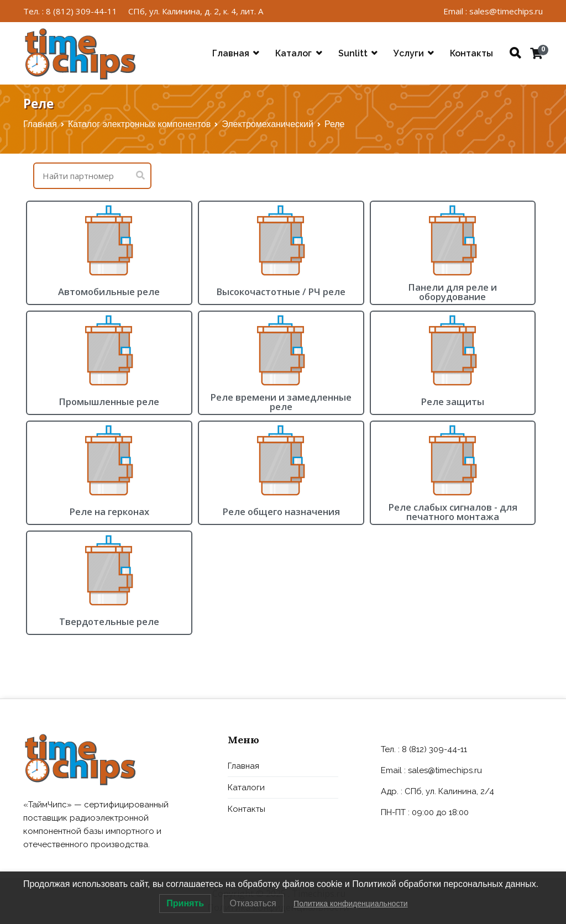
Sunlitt (353, 53)
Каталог (294, 53)
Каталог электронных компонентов (139, 124)
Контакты (471, 53)
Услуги (409, 53)
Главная (231, 53)
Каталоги (246, 788)
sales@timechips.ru (445, 770)
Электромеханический (268, 124)
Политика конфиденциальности (351, 904)
